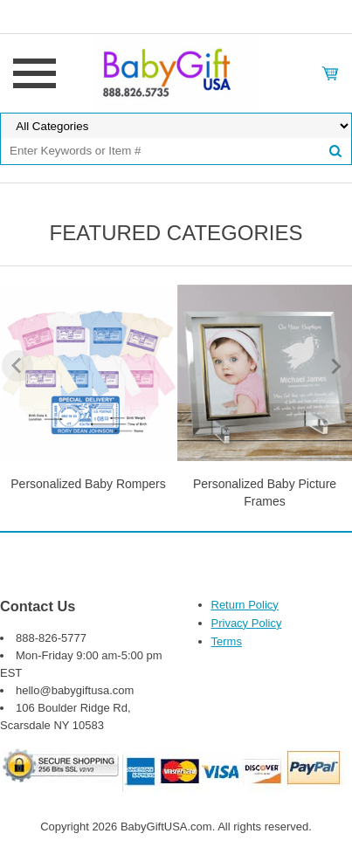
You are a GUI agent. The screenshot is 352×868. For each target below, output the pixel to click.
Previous (17, 366)
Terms (227, 641)
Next (335, 366)
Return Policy (245, 605)
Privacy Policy (247, 623)
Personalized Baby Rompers (88, 484)
